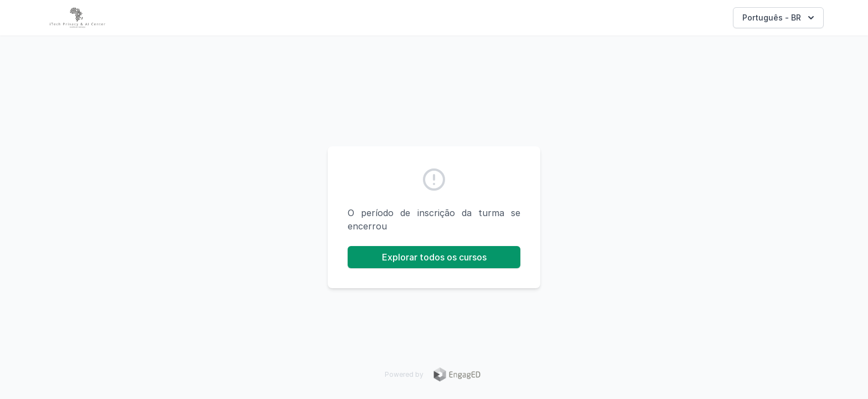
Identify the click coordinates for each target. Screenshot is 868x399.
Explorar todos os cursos (434, 257)
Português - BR (779, 18)
